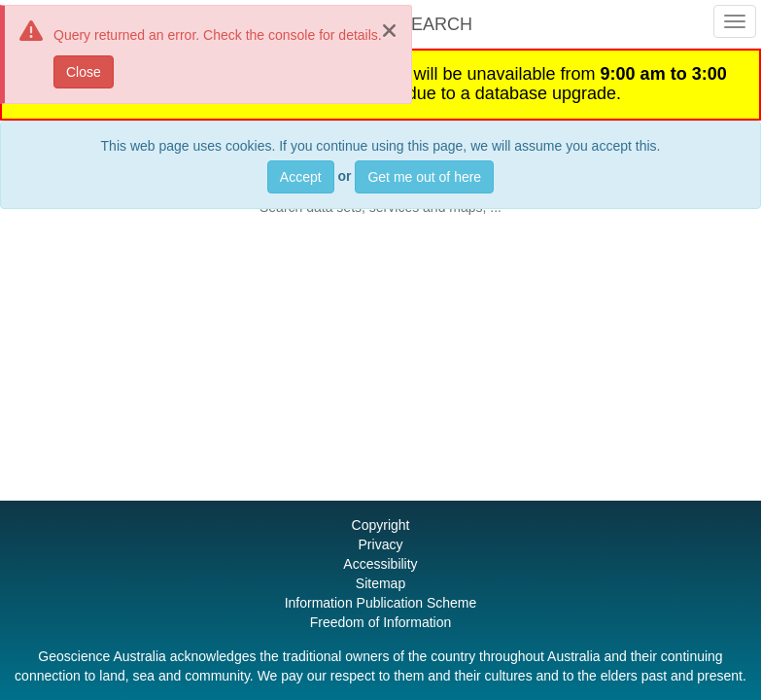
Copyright (381, 525)
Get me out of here (424, 177)
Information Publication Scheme (381, 603)
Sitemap (380, 583)
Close (84, 72)
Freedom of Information (381, 622)
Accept (301, 177)
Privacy (381, 544)
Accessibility (380, 564)
